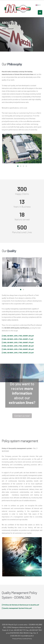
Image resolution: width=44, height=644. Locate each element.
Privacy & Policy (17, 639)
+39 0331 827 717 (19, 630)
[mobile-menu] (40, 12)
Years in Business (22, 207)
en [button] (38, 5)
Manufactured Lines (22, 232)
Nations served (22, 219)
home (4, 28)
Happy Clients (22, 194)
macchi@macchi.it (27, 636)
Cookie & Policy (27, 639)
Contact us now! (22, 416)
